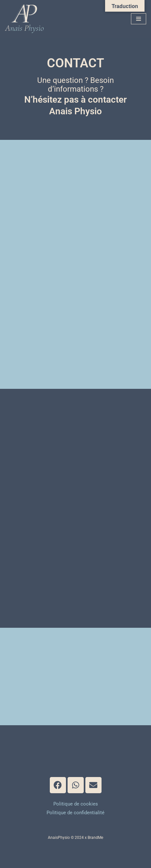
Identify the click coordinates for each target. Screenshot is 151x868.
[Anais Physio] (26, 19)
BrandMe (95, 838)
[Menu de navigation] (139, 19)
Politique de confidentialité (75, 813)
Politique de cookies (76, 804)
